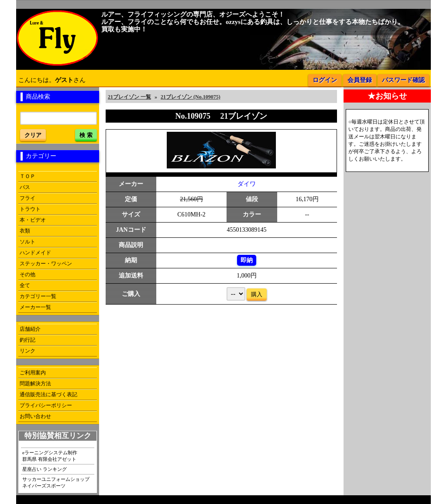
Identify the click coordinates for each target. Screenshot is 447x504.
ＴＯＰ (28, 176)
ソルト (28, 242)
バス (25, 187)
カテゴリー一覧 (38, 296)
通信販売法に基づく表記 (48, 394)
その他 (28, 274)
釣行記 (28, 340)
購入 (257, 294)
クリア (33, 135)
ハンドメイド (35, 253)
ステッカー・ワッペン (46, 264)
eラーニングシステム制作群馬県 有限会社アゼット (50, 456)
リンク (28, 351)
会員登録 (360, 80)
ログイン (325, 80)
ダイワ (247, 184)
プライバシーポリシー (46, 405)
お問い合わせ (35, 416)
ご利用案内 (33, 373)
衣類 (25, 231)
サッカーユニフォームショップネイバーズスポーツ (56, 482)
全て (25, 285)
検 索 (86, 135)
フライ (28, 198)
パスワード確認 (403, 80)
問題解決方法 (35, 384)
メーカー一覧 (35, 307)
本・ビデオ (33, 220)
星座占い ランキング (45, 469)
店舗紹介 (30, 329)
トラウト (30, 209)
